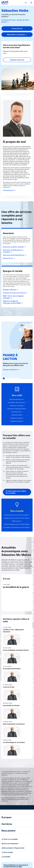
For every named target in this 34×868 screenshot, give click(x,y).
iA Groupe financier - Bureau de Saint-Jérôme (15, 21)
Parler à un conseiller (10, 839)
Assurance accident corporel (14, 247)
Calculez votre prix (17, 60)
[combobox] (17, 35)
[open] (31, 3)
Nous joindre (8, 831)
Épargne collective (10, 290)
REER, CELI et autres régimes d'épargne (13, 297)
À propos (6, 817)
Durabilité (6, 857)
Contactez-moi (9, 190)
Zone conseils (7, 852)
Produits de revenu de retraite (15, 293)
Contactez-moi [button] (17, 28)
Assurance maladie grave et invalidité (13, 251)
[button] (26, 3)
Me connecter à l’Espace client (13, 848)
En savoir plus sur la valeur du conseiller (16, 492)
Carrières (7, 824)
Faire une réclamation (10, 844)
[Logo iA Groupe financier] (5, 4)
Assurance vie (9, 258)
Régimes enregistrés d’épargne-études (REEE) (13, 302)
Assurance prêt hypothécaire (14, 255)
